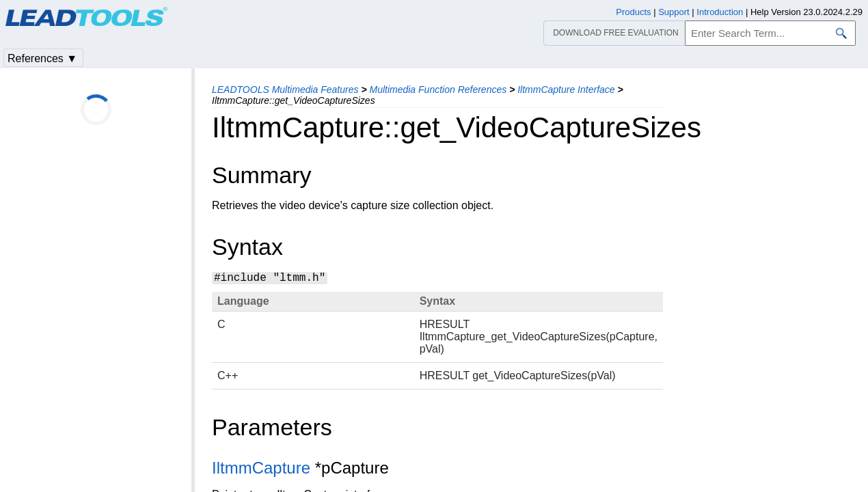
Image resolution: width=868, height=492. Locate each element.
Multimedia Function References (438, 90)
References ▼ (42, 58)
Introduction (720, 12)
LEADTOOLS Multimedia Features (285, 90)
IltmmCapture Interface (566, 90)
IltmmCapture (261, 468)
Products (633, 12)
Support (674, 12)
